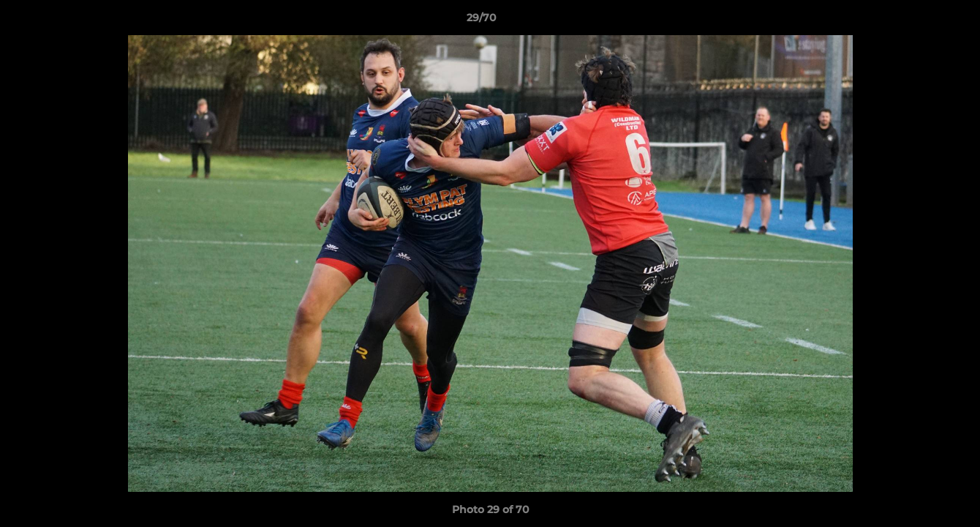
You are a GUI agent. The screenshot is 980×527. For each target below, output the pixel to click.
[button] (919, 21)
